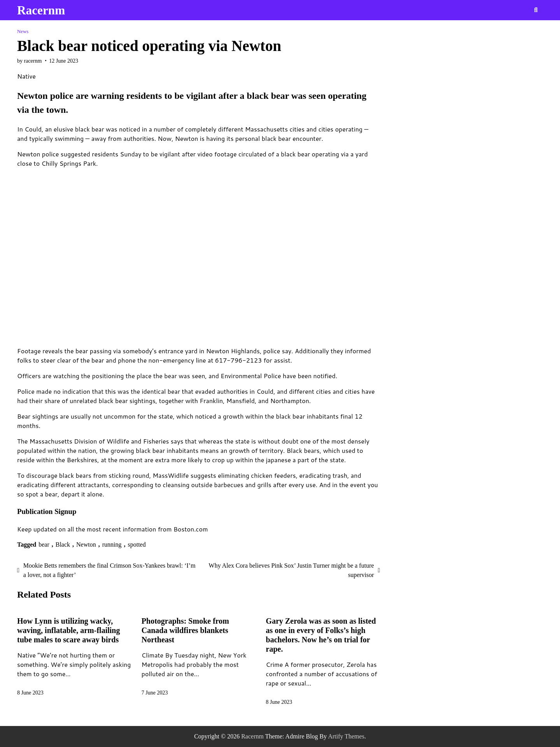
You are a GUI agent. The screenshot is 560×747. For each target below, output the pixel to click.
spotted (137, 544)
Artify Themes (346, 736)
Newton (86, 544)
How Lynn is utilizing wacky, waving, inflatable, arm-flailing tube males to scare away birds (68, 630)
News (23, 32)
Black (63, 544)
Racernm (41, 10)
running (112, 544)
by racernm (29, 61)
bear (44, 544)
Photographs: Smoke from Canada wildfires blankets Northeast (185, 630)
